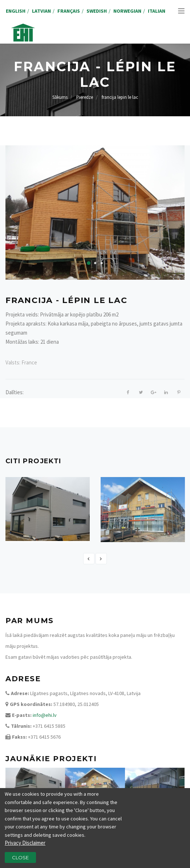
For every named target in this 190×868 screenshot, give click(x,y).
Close (20, 860)
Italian (157, 11)
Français (69, 11)
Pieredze (85, 97)
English (16, 11)
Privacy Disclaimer (25, 846)
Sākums (60, 97)
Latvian (41, 11)
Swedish (97, 11)
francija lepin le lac (120, 97)
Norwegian (127, 11)
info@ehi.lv (45, 715)
